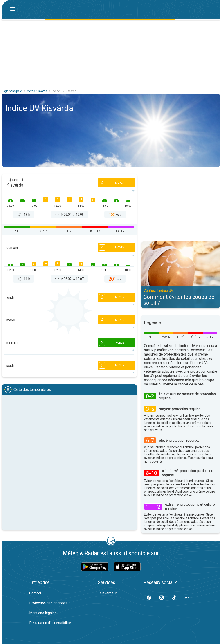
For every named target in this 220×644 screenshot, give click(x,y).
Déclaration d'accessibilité (50, 623)
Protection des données (48, 603)
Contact (35, 593)
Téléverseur (107, 593)
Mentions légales (43, 613)
